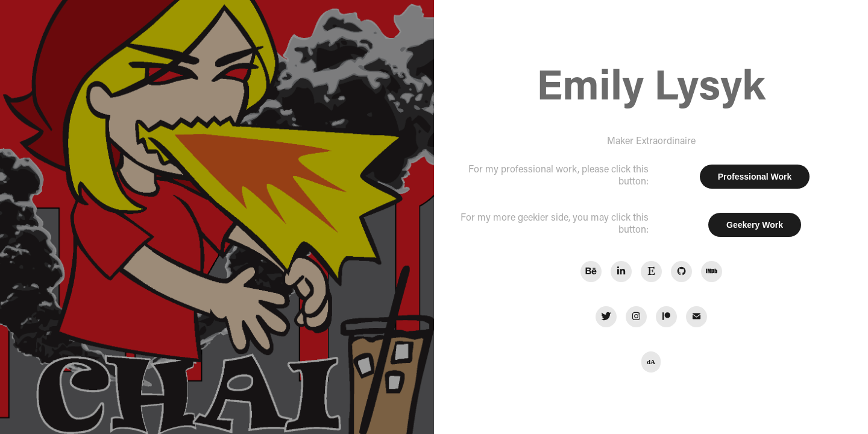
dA (651, 362)
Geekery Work (755, 225)
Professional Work (755, 177)
